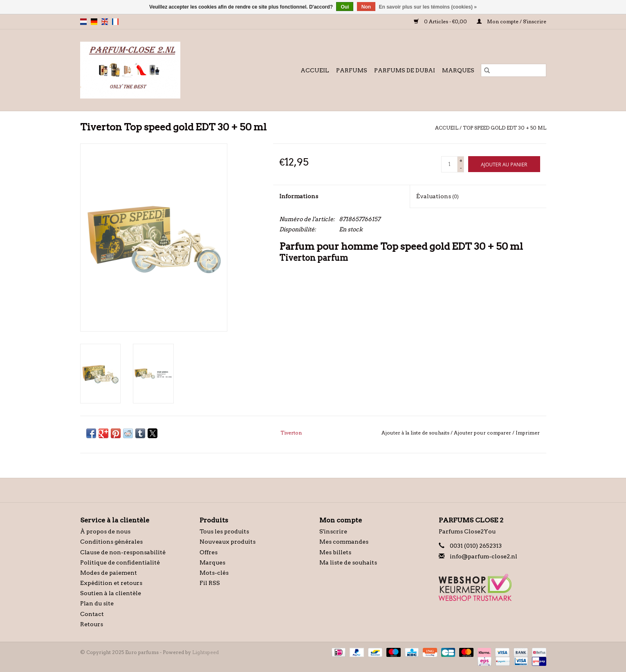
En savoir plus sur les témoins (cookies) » (427, 7)
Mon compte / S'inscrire (512, 21)
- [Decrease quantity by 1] (461, 168)
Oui (345, 7)
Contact (92, 614)
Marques (458, 70)
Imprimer (528, 433)
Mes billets (335, 552)
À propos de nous (105, 531)
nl (83, 22)
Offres (209, 552)
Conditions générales (111, 542)
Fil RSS (210, 583)
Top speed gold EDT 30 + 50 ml (505, 128)
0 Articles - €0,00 (441, 21)
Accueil (315, 70)
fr (115, 22)
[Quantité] (449, 164)
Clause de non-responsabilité (123, 552)
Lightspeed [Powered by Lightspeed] (205, 652)
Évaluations (438, 196)
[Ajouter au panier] (504, 164)
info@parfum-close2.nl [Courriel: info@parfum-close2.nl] (484, 556)
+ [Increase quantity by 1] (461, 160)
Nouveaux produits (228, 542)
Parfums (352, 70)
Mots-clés (214, 573)
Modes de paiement (109, 573)
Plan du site (97, 603)
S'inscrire (333, 531)
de (94, 22)
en (105, 22)
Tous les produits (224, 531)
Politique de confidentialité (120, 562)
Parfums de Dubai (405, 70)
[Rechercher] (514, 70)
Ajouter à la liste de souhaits (416, 433)
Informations (299, 196)
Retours (92, 624)
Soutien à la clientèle (111, 593)
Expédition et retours (111, 583)
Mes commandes (344, 542)
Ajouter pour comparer (483, 433)
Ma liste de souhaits (348, 562)
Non (366, 7)
